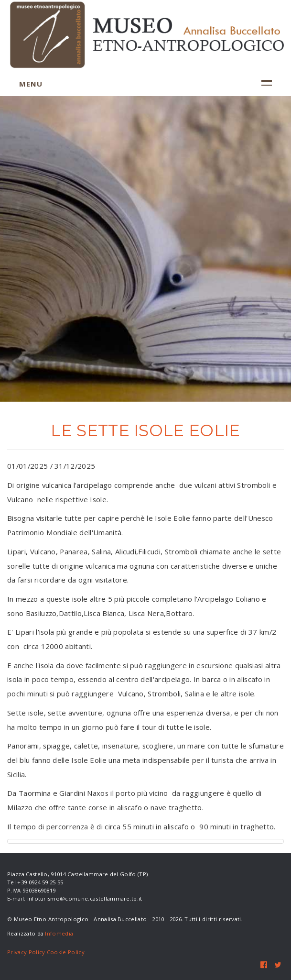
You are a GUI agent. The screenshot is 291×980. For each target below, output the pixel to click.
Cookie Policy (66, 952)
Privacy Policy (26, 952)
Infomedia (59, 933)
